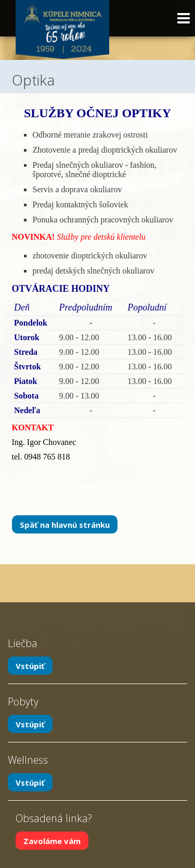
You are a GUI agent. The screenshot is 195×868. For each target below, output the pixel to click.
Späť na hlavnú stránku (65, 524)
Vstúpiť (30, 665)
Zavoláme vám (52, 840)
